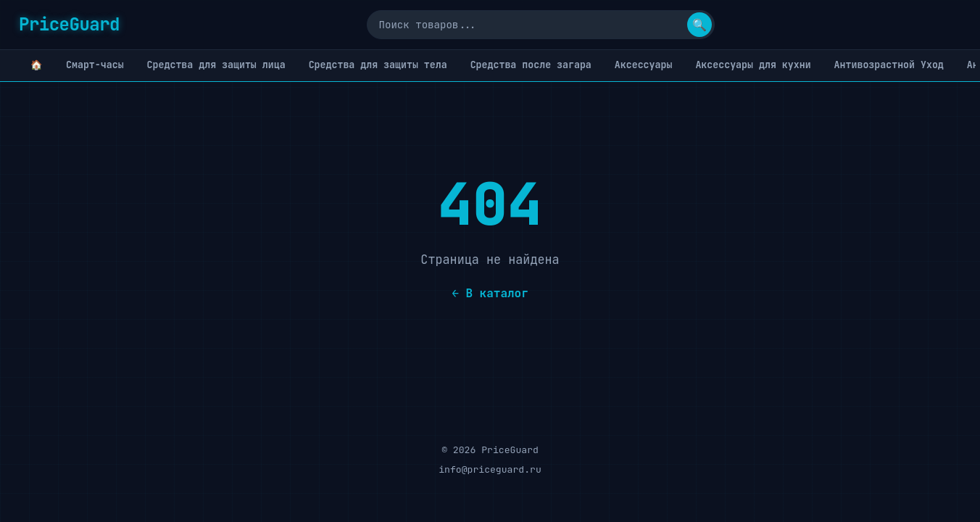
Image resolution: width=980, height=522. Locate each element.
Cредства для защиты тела (378, 65)
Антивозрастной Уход (889, 65)
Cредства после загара (531, 65)
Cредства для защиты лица (216, 65)
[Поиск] (541, 25)
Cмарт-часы (95, 65)
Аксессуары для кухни (753, 65)
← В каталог (490, 293)
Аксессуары (644, 65)
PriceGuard (69, 24)
